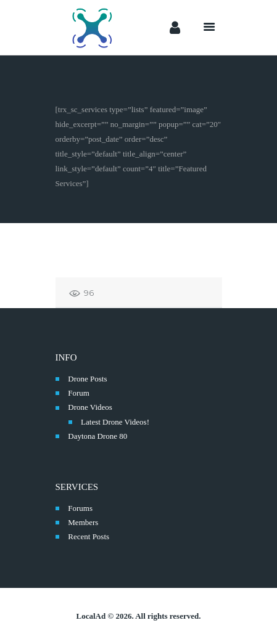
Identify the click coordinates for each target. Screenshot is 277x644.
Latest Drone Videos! (115, 422)
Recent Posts (89, 536)
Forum (79, 393)
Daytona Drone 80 (97, 436)
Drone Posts (87, 379)
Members (83, 522)
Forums (80, 508)
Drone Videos (90, 407)
